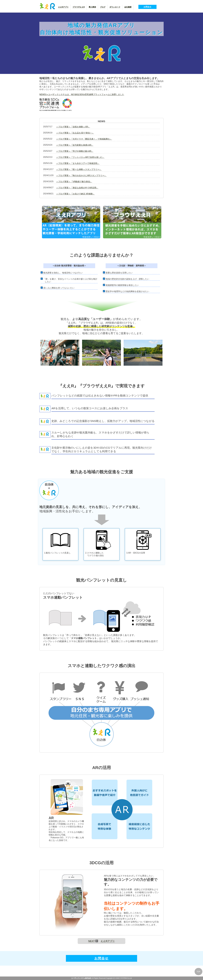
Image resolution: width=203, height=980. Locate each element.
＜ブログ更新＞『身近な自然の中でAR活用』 (77, 188)
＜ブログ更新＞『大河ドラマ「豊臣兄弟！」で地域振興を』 (84, 139)
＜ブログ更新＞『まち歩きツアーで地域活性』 (78, 163)
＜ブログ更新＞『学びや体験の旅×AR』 (75, 151)
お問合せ (147, 7)
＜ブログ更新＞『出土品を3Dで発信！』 (75, 133)
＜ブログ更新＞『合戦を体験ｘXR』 (73, 127)
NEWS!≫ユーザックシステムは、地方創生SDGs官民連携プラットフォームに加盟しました (82, 94)
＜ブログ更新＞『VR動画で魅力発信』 (74, 182)
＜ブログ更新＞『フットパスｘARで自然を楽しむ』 (80, 157)
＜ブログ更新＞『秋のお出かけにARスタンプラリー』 (81, 176)
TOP (199, 972)
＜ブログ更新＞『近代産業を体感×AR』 (75, 145)
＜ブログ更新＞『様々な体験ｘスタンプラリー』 (79, 169)
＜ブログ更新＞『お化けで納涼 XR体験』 (75, 194)
